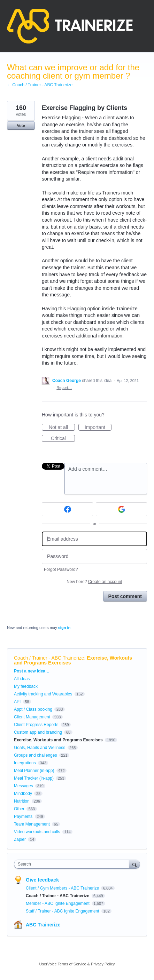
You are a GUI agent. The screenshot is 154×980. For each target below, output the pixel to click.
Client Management (32, 717)
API (17, 702)
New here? (94, 582)
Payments (23, 816)
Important (98, 428)
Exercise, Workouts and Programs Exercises (58, 740)
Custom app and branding (38, 732)
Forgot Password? (61, 569)
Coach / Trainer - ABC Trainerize (49, 658)
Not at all (62, 428)
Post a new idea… (32, 671)
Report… (64, 388)
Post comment (125, 596)
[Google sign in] (121, 509)
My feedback (26, 686)
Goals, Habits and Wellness (40, 748)
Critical (63, 439)
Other (19, 809)
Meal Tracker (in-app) (34, 778)
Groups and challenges (35, 755)
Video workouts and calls (37, 832)
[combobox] (73, 864)
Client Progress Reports (36, 725)
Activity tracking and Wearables (43, 694)
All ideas (22, 679)
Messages (24, 786)
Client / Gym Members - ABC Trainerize (63, 888)
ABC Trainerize (43, 925)
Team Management (32, 824)
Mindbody (23, 794)
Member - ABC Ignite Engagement (58, 903)
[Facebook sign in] (67, 509)
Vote (21, 126)
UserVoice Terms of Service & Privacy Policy (77, 964)
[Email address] (94, 539)
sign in (64, 628)
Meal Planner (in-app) (34, 771)
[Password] (94, 556)
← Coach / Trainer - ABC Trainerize (40, 85)
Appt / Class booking (33, 709)
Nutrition (22, 801)
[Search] (134, 864)
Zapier (20, 839)
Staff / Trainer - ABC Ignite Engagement (63, 911)
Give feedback (42, 880)
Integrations (25, 763)
